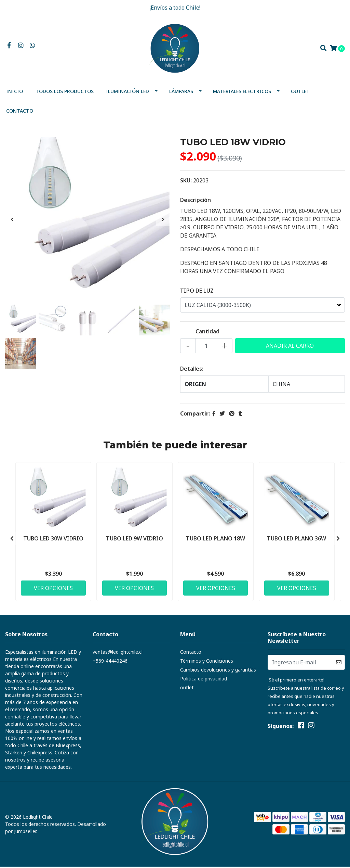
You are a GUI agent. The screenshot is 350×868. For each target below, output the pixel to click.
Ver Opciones (53, 589)
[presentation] (12, 221)
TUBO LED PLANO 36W (297, 539)
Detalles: (192, 370)
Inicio (15, 93)
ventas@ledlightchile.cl (118, 653)
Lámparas (181, 93)
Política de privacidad (204, 680)
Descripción (196, 201)
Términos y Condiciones (207, 662)
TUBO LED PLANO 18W (216, 539)
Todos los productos (65, 93)
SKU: (186, 182)
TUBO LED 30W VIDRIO (53, 539)
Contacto (20, 112)
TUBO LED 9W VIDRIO (134, 539)
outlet (300, 93)
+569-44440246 (110, 662)
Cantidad (207, 333)
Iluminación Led (127, 93)
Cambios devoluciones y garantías (218, 671)
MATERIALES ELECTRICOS (242, 93)
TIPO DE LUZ (197, 292)
